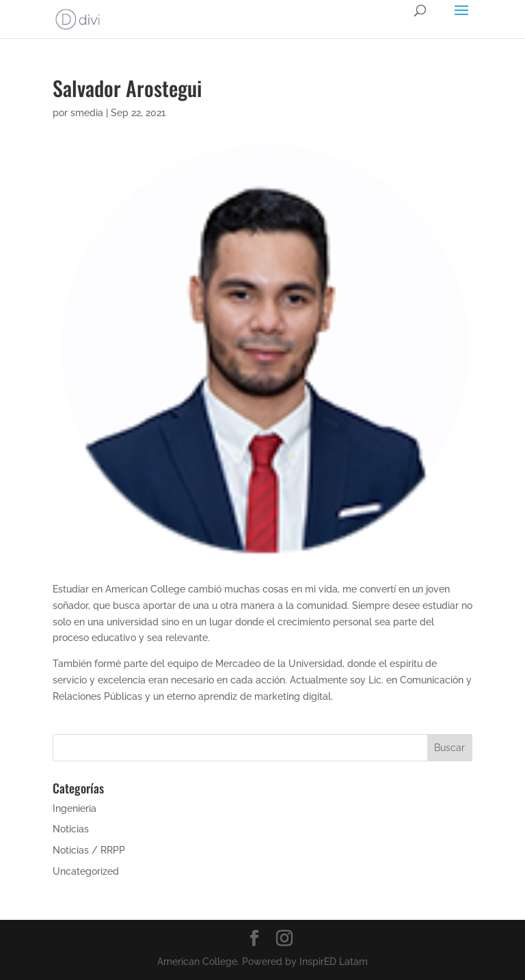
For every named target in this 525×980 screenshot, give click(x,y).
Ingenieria (75, 808)
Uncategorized (86, 871)
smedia (87, 113)
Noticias (71, 829)
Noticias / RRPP (89, 850)
